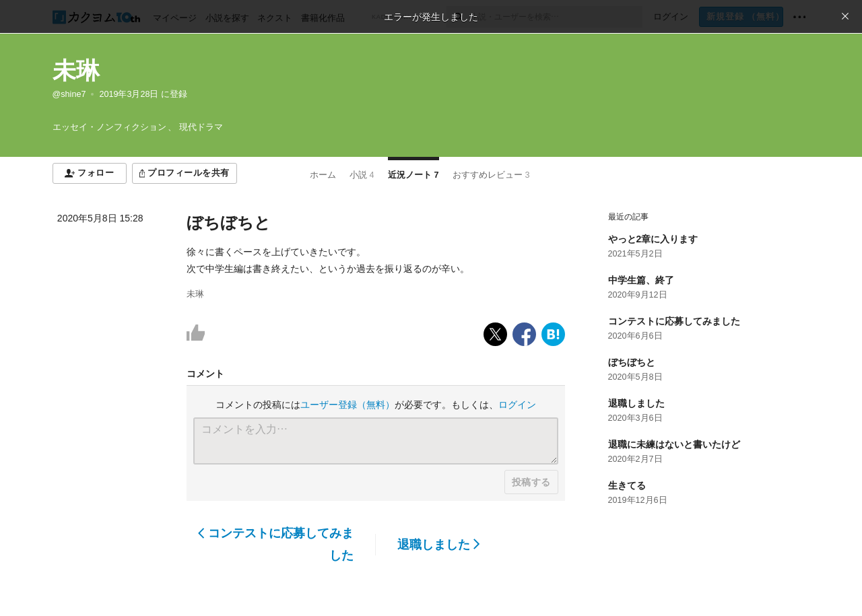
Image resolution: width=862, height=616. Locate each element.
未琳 (76, 70)
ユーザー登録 (347, 405)
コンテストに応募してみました (276, 544)
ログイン (517, 405)
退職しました (439, 545)
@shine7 (69, 94)
